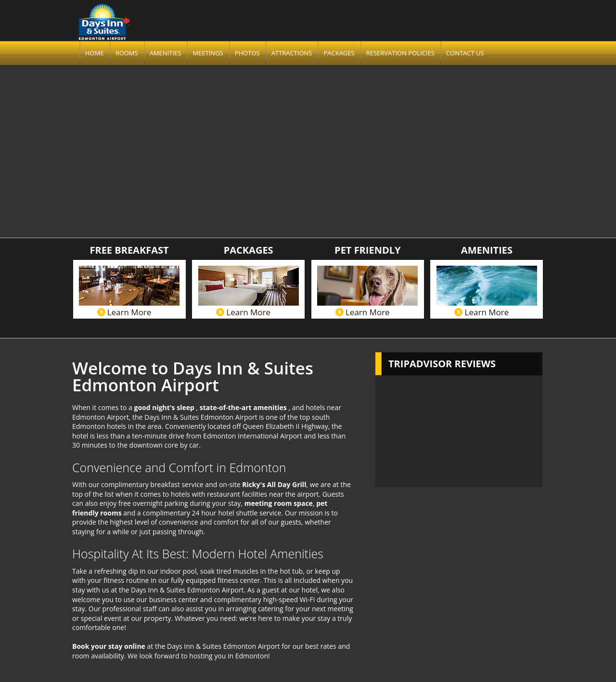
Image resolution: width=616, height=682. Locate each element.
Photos (247, 53)
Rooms (127, 53)
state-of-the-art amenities (244, 407)
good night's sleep (165, 407)
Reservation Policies (400, 53)
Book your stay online (109, 646)
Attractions (292, 53)
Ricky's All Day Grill (274, 484)
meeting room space (279, 503)
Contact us (465, 53)
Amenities (166, 53)
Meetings (208, 53)
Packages (339, 53)
